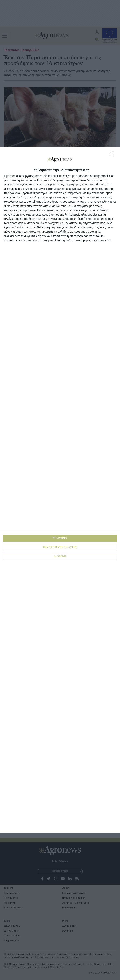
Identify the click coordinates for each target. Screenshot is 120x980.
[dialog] (60, 490)
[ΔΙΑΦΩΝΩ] (113, 154)
